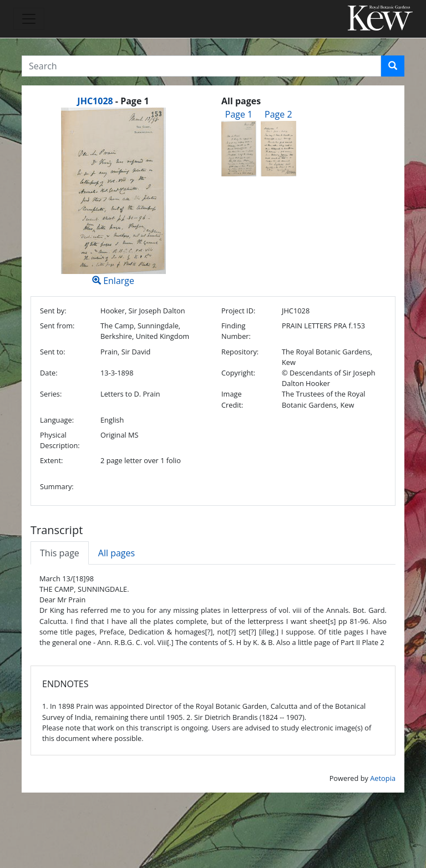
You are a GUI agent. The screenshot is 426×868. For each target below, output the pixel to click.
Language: (57, 420)
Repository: (240, 352)
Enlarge (113, 197)
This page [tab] (60, 553)
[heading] (113, 101)
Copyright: (238, 373)
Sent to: (53, 352)
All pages (116, 553)
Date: (49, 373)
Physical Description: (60, 440)
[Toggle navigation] (29, 19)
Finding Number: (236, 331)
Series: (51, 394)
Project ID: (238, 311)
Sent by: (53, 311)
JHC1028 (95, 101)
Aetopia (383, 778)
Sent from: (57, 326)
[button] (393, 66)
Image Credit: (232, 399)
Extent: (51, 460)
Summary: (57, 486)
